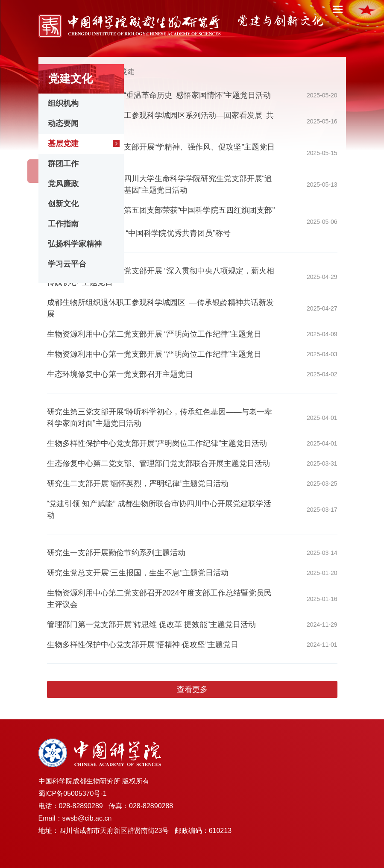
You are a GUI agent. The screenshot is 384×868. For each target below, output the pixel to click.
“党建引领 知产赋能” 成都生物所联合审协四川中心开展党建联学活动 (159, 509)
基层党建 (63, 144)
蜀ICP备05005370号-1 (73, 793)
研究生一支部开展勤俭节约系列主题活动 (116, 553)
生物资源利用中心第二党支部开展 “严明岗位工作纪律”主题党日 (154, 334)
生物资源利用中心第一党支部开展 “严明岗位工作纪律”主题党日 (154, 354)
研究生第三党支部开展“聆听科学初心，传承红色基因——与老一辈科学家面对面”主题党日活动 (160, 418)
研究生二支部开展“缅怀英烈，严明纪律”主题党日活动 (138, 484)
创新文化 (63, 204)
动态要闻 (63, 123)
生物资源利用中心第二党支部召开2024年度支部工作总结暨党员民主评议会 (159, 599)
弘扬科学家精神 (75, 244)
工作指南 (63, 224)
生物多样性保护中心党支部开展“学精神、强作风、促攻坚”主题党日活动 (161, 153)
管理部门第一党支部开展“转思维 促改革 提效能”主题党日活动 (152, 625)
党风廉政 (63, 184)
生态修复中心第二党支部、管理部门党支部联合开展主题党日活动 (158, 463)
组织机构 (63, 103)
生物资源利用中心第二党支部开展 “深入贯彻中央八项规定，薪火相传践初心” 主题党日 (161, 277)
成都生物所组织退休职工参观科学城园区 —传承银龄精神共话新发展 (160, 308)
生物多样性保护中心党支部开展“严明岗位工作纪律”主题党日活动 (157, 443)
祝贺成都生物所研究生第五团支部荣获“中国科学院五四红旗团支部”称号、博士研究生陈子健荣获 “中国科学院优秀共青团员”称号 (161, 222)
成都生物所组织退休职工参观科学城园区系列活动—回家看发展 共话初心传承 (160, 121)
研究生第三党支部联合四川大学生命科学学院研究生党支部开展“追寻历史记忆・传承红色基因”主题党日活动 (160, 184)
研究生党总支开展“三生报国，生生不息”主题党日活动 (138, 573)
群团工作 (63, 164)
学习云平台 (67, 264)
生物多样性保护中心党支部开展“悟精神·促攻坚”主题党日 (143, 645)
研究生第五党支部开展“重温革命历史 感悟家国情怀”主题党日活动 (159, 95)
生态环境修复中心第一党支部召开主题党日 (120, 374)
